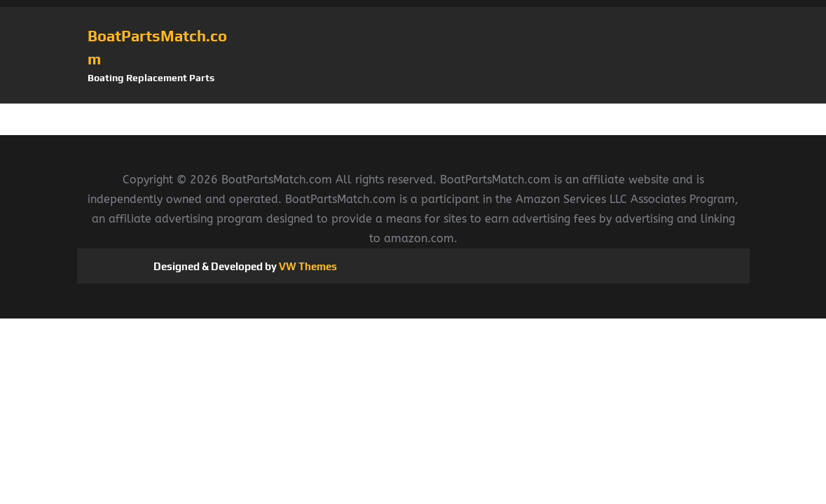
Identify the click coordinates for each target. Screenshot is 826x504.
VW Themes (307, 266)
